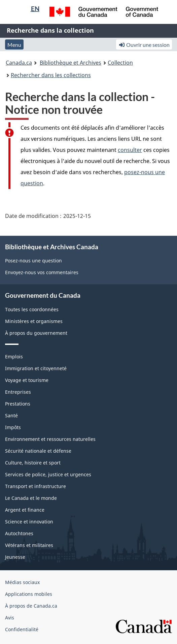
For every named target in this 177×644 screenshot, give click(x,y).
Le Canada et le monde (31, 498)
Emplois (14, 357)
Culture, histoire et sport (33, 463)
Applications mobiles (29, 594)
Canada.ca (19, 63)
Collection (120, 63)
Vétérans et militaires (29, 545)
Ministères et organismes (34, 321)
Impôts (13, 427)
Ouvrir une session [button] (144, 45)
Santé (11, 415)
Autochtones (19, 533)
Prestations (18, 404)
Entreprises (18, 392)
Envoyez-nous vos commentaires (42, 272)
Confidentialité (22, 629)
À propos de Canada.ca (31, 606)
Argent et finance (25, 510)
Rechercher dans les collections (51, 75)
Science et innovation (29, 522)
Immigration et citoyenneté (36, 368)
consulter (130, 150)
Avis (10, 618)
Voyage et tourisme (27, 380)
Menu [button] (14, 45)
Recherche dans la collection (50, 30)
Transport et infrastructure (36, 486)
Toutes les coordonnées (32, 309)
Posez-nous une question (33, 261)
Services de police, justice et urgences (48, 474)
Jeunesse (15, 557)
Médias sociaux (22, 582)
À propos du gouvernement (36, 333)
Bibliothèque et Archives (70, 63)
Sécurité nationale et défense (38, 451)
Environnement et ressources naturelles (50, 439)
